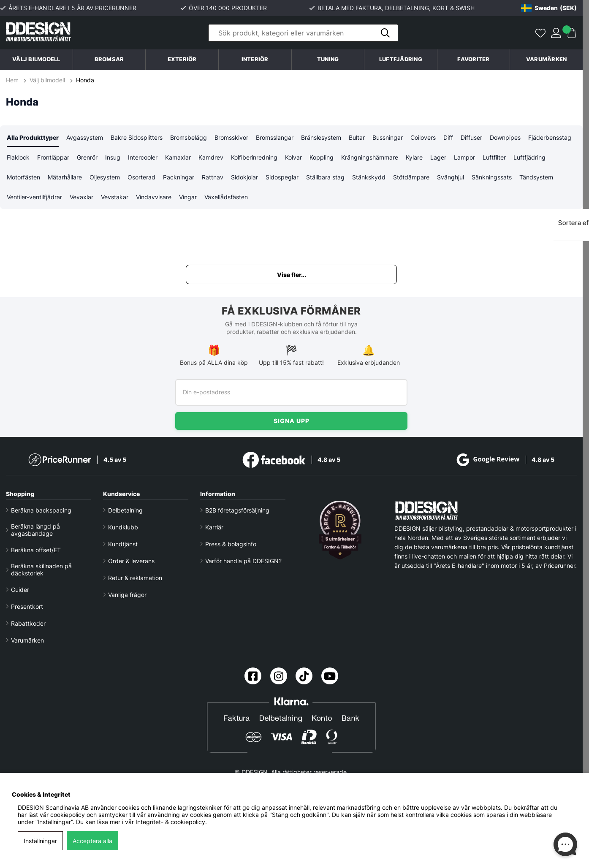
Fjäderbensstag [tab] (550, 137)
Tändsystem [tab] (536, 177)
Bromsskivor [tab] (231, 137)
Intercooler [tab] (143, 157)
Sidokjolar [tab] (244, 177)
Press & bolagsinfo (231, 544)
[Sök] (303, 33)
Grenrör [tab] (87, 157)
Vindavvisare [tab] (154, 197)
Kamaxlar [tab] (178, 157)
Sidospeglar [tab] (282, 177)
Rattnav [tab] (213, 177)
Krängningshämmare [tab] (370, 157)
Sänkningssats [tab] (492, 177)
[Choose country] (549, 8)
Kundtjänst (123, 544)
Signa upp (292, 421)
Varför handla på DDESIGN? (243, 561)
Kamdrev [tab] (211, 157)
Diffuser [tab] (471, 137)
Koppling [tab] (322, 157)
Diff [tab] (448, 137)
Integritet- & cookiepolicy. (171, 822)
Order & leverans (131, 561)
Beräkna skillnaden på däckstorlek (41, 570)
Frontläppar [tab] (53, 157)
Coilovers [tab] (423, 137)
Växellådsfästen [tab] (226, 197)
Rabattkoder (28, 623)
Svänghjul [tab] (451, 177)
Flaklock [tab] (18, 157)
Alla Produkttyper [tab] (33, 137)
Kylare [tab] (414, 157)
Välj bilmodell (36, 59)
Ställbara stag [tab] (325, 177)
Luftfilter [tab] (494, 157)
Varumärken (547, 59)
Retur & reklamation (135, 578)
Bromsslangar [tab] (275, 137)
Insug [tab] (113, 157)
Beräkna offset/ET (36, 550)
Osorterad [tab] (141, 177)
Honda (85, 80)
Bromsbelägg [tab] (189, 137)
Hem (13, 80)
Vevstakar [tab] (115, 197)
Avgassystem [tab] (85, 137)
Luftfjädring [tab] (529, 157)
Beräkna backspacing (41, 510)
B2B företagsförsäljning (237, 510)
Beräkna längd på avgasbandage (35, 530)
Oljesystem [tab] (105, 177)
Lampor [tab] (464, 157)
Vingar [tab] (188, 197)
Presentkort (27, 606)
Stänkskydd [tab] (369, 177)
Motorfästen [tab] (23, 177)
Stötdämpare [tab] (411, 177)
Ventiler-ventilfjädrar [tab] (34, 197)
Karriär (214, 527)
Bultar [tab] (357, 137)
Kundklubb (123, 527)
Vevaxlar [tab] (81, 197)
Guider (20, 590)
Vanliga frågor (127, 595)
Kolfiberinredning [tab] (254, 157)
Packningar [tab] (179, 177)
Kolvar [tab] (293, 157)
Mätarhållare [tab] (65, 177)
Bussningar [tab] (388, 137)
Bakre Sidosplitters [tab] (137, 137)
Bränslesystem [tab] (321, 137)
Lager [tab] (438, 157)
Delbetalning (125, 510)
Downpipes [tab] (505, 137)
